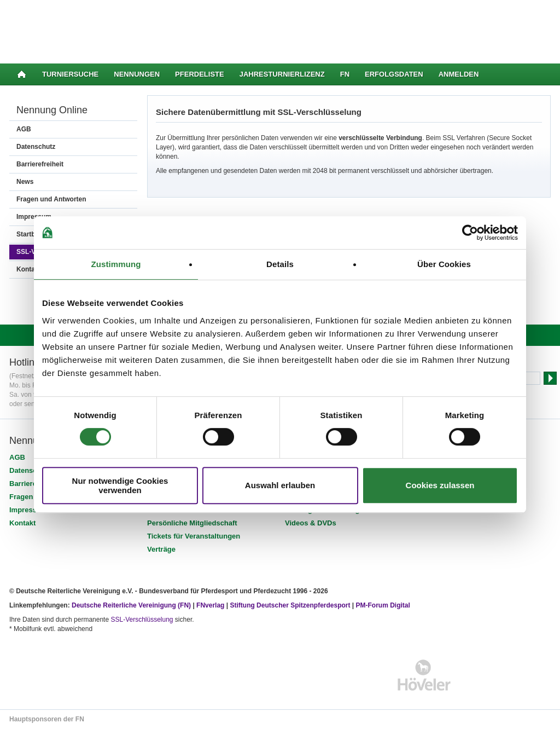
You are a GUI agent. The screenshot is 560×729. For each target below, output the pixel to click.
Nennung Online (52, 110)
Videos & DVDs (311, 523)
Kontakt (22, 523)
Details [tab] (280, 264)
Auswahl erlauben (280, 485)
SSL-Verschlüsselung (142, 620)
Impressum (28, 510)
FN (345, 74)
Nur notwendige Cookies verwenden (120, 485)
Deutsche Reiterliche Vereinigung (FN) (131, 605)
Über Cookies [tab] (444, 264)
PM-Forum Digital (383, 605)
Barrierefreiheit (40, 164)
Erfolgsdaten (394, 74)
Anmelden (459, 74)
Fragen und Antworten (51, 199)
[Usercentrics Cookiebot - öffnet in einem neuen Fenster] (470, 233)
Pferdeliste (200, 74)
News (25, 182)
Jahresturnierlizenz (282, 74)
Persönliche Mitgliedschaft (192, 523)
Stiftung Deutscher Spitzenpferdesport (290, 605)
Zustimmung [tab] (116, 264)
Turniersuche (70, 74)
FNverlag (211, 605)
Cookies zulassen (440, 485)
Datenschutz (36, 147)
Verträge (161, 549)
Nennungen (137, 74)
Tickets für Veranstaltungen (194, 536)
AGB (24, 129)
